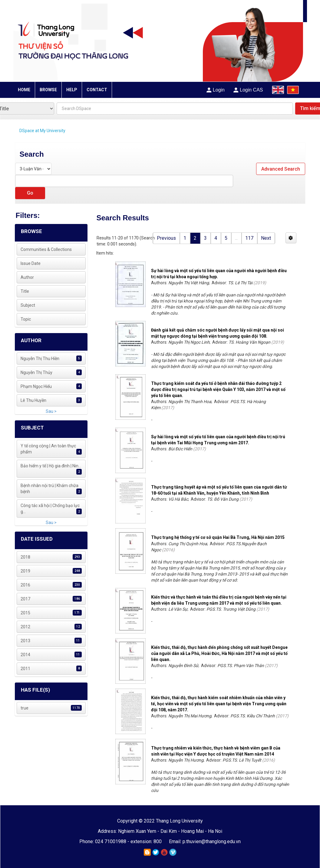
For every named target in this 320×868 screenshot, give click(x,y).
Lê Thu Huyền (33, 400)
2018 (25, 557)
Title (25, 291)
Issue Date (31, 263)
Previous (166, 238)
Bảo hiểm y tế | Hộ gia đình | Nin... (51, 466)
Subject (28, 305)
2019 (25, 571)
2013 (25, 641)
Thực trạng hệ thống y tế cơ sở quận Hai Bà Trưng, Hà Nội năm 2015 (218, 537)
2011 (25, 669)
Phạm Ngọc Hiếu (36, 386)
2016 (25, 585)
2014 (25, 655)
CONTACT (97, 90)
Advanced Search (281, 169)
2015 (25, 613)
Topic (26, 319)
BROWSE (48, 90)
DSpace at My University (42, 131)
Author (27, 277)
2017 (25, 599)
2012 (25, 627)
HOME (24, 90)
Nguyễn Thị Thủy (36, 372)
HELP (72, 90)
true (25, 708)
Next (266, 238)
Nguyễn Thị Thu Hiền (40, 359)
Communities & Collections (46, 249)
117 (249, 238)
